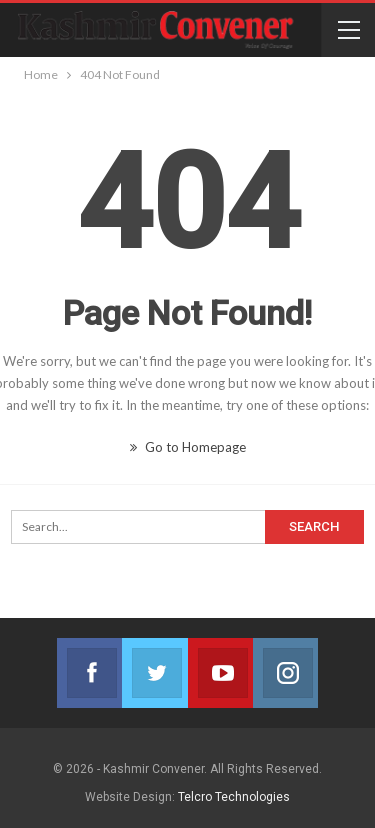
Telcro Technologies (234, 797)
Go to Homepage (188, 447)
